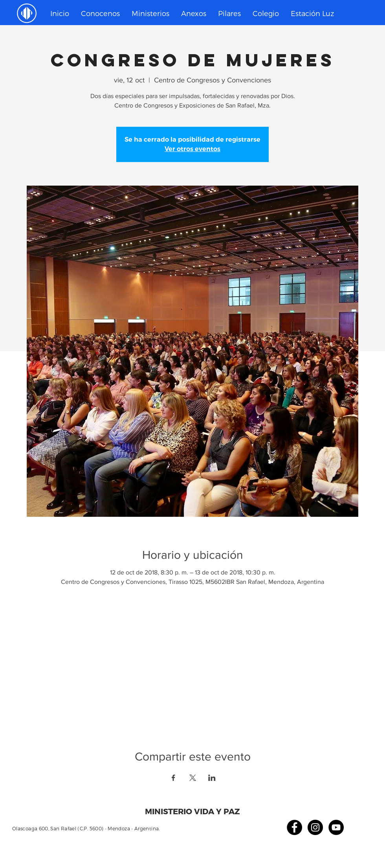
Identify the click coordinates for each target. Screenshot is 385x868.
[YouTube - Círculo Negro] (336, 827)
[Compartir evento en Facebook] (173, 778)
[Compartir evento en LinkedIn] (212, 778)
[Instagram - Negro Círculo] (315, 827)
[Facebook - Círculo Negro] (294, 827)
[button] (150, 13)
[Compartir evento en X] (193, 778)
